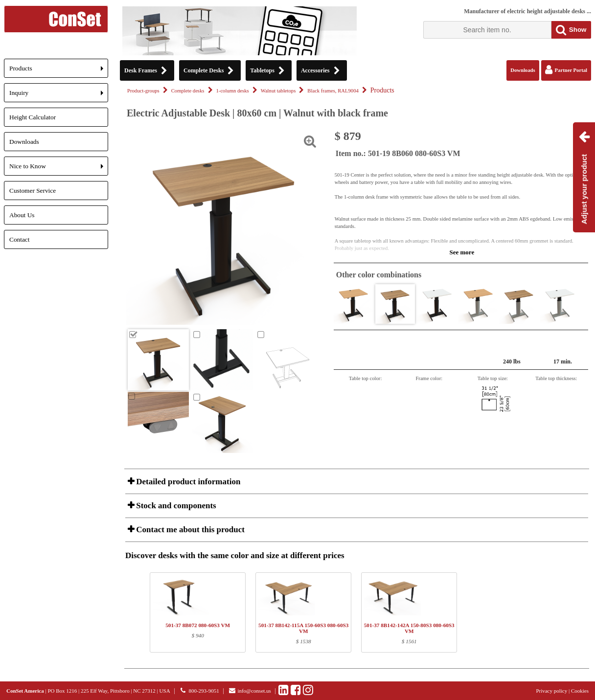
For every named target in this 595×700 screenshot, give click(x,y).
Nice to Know (59, 169)
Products (59, 71)
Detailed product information (187, 482)
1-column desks (233, 91)
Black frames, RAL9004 (333, 91)
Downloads (24, 142)
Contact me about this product (189, 530)
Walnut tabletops (278, 91)
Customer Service (33, 191)
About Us (22, 215)
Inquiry (59, 96)
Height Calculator (33, 117)
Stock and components (175, 506)
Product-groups (143, 91)
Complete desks (188, 91)
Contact (19, 239)
